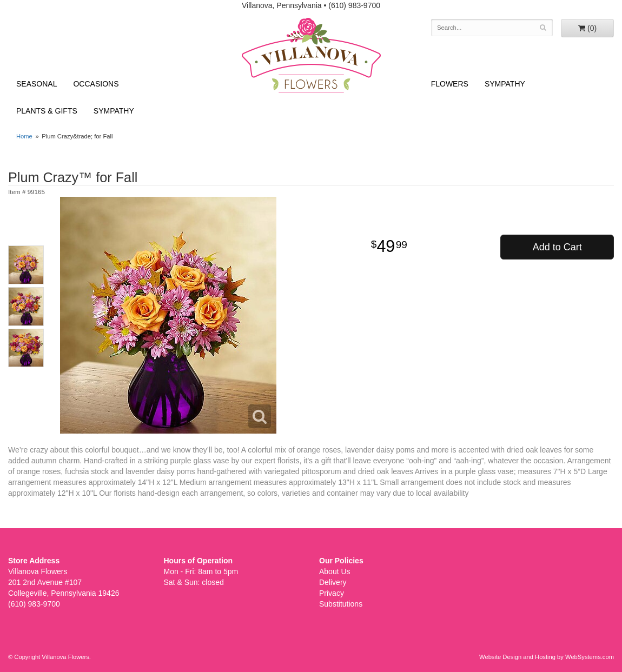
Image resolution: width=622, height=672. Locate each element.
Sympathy (114, 111)
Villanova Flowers (311, 55)
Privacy (332, 593)
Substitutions (341, 604)
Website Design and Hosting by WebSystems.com (547, 657)
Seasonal (37, 84)
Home (24, 136)
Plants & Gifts (47, 111)
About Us (335, 571)
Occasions (96, 84)
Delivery (333, 582)
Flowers (450, 84)
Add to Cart (557, 247)
